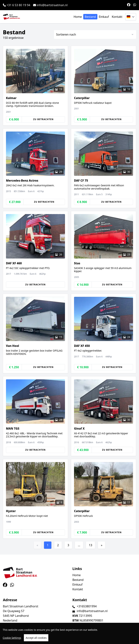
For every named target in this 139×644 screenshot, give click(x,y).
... (79, 545)
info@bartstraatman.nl (50, 5)
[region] (69, 633)
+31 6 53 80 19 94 (17, 5)
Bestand (90, 17)
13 (90, 545)
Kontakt (117, 17)
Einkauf (104, 17)
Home (78, 17)
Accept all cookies (36, 638)
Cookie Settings (12, 638)
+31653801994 (87, 606)
